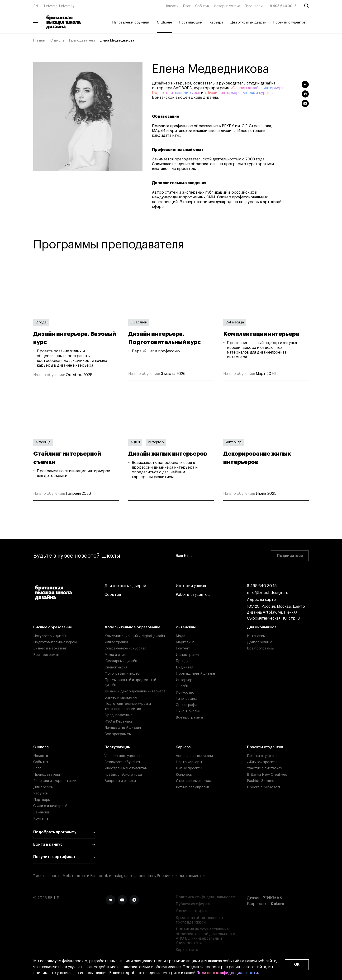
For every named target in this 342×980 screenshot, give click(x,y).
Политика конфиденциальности (205, 897)
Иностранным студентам (126, 768)
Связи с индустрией (50, 806)
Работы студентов (193, 595)
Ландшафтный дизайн (123, 728)
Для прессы (43, 787)
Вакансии (41, 812)
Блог (187, 6)
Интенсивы (186, 627)
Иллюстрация (116, 642)
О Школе (164, 23)
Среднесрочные (118, 715)
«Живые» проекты (262, 762)
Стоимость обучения (122, 762)
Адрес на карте (261, 600)
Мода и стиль (116, 655)
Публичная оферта (193, 904)
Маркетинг (185, 642)
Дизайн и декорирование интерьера (135, 691)
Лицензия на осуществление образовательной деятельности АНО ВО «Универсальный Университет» (205, 936)
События (202, 6)
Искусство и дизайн (50, 636)
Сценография (116, 667)
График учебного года (123, 775)
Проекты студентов (290, 23)
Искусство (185, 693)
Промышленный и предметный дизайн (130, 682)
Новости (171, 6)
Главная (39, 41)
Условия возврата (192, 911)
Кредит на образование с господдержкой (199, 920)
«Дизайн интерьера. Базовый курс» (237, 93)
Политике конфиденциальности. (228, 973)
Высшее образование (53, 627)
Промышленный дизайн (195, 674)
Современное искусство (126, 648)
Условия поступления (122, 756)
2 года (41, 322)
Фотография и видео (122, 674)
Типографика (187, 699)
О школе (57, 41)
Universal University (59, 6)
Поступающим (191, 23)
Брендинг (184, 661)
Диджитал (184, 667)
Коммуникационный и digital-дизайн (135, 636)
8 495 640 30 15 (283, 6)
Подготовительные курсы (55, 642)
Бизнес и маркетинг (50, 648)
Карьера (216, 23)
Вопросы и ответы (120, 781)
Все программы (47, 655)
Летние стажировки (192, 787)
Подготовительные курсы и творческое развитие (128, 706)
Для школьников (262, 627)
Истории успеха (227, 6)
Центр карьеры (189, 762)
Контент (183, 648)
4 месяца (43, 442)
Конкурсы (184, 775)
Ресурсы (41, 793)
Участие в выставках (193, 781)
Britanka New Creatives (267, 775)
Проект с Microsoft (264, 787)
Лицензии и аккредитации (55, 781)
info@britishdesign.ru (268, 593)
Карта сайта (187, 950)
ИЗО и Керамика (119, 721)
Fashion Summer (261, 781)
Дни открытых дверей (248, 23)
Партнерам (254, 6)
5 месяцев (139, 322)
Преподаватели (82, 41)
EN (36, 6)
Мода (180, 636)
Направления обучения (131, 23)
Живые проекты (189, 768)
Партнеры (42, 800)
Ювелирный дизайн (121, 661)
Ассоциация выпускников (197, 756)
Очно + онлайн (188, 711)
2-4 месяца (235, 322)
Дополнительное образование (132, 627)
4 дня (135, 442)
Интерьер (156, 442)
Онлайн (182, 686)
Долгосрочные (260, 642)
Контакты (41, 819)
